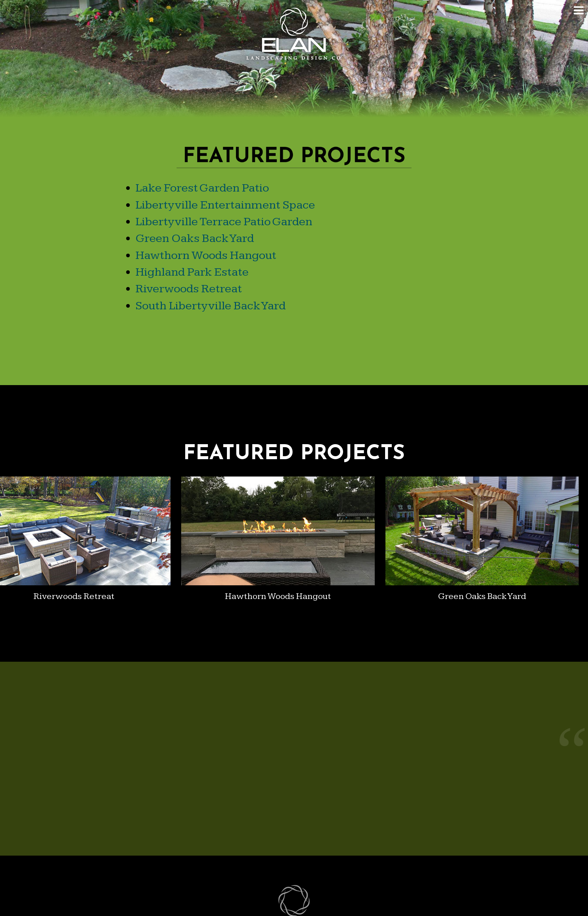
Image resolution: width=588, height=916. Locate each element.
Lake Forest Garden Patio (202, 188)
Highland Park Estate (192, 272)
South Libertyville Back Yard (211, 306)
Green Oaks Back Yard (195, 238)
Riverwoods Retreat (189, 289)
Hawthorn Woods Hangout (206, 255)
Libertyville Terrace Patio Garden (224, 222)
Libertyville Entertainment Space (225, 205)
